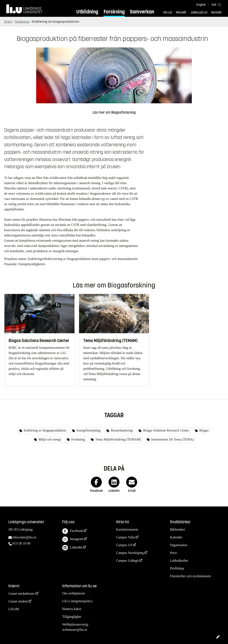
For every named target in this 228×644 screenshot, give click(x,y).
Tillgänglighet (72, 617)
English (201, 5)
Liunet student (18, 601)
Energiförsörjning (88, 430)
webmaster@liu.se (75, 630)
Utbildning (87, 12)
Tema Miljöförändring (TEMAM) (118, 439)
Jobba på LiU (199, 12)
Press (174, 553)
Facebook (73, 531)
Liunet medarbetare (22, 594)
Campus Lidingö (127, 561)
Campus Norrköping (130, 553)
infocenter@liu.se (24, 537)
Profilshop (177, 568)
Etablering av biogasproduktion (45, 430)
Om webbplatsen (74, 593)
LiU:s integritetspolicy (77, 601)
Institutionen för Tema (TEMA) (172, 439)
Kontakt (216, 12)
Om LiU (168, 12)
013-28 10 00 (21, 543)
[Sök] (215, 5)
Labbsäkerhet (179, 561)
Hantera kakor (72, 609)
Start (8, 22)
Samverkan (142, 12)
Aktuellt (181, 12)
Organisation (179, 545)
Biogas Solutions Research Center (166, 430)
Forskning (114, 12)
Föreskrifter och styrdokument (190, 576)
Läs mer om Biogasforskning (114, 112)
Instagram (73, 539)
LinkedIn (72, 548)
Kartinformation (127, 529)
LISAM (14, 609)
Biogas (204, 430)
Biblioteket (177, 529)
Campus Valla (125, 537)
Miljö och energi (49, 439)
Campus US (124, 545)
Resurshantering (121, 430)
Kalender (176, 537)
